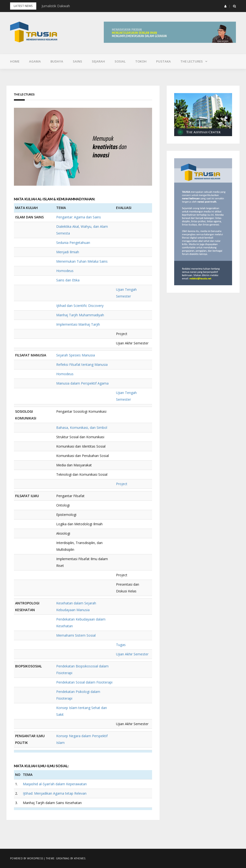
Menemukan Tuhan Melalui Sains (82, 261)
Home (15, 61)
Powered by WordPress (27, 858)
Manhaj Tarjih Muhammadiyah (80, 315)
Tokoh (141, 61)
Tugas (121, 645)
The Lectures (192, 61)
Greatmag (63, 858)
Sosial (120, 61)
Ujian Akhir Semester (132, 654)
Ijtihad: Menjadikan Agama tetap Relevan (55, 793)
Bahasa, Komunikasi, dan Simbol (82, 428)
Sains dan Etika (68, 280)
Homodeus (65, 271)
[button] (225, 6)
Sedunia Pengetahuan (73, 243)
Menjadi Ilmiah (68, 252)
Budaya (57, 61)
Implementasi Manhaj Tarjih (78, 324)
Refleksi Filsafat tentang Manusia (82, 364)
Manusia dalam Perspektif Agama (82, 383)
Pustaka (163, 61)
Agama (35, 61)
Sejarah (98, 61)
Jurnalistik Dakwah (56, 6)
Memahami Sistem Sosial (76, 635)
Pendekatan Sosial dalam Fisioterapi (84, 682)
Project (122, 484)
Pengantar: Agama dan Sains (79, 217)
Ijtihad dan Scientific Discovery (80, 306)
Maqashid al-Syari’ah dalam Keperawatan (55, 784)
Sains (77, 61)
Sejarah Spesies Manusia (76, 355)
